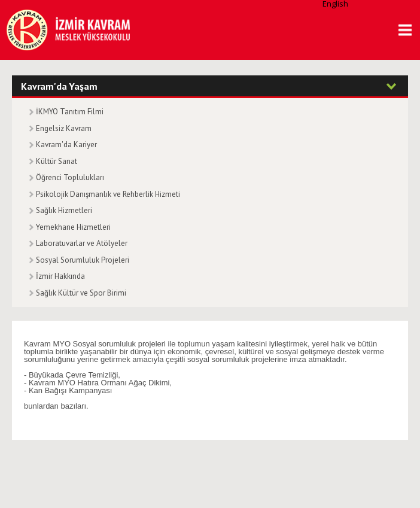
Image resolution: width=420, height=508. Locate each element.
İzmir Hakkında (60, 276)
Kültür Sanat (57, 161)
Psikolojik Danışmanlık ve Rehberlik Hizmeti (108, 194)
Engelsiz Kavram (64, 128)
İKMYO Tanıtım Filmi (70, 112)
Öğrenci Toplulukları (70, 177)
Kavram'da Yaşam (59, 86)
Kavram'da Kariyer (66, 145)
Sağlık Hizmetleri (64, 210)
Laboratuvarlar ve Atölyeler (82, 243)
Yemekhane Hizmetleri (73, 227)
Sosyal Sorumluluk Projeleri (83, 260)
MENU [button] (401, 30)
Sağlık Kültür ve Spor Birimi (81, 293)
